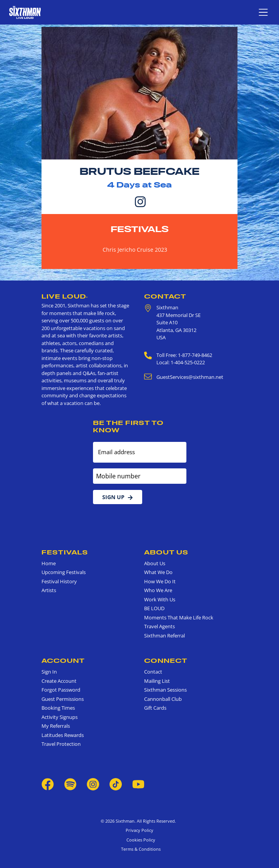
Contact (165, 296)
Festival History (59, 581)
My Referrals (56, 726)
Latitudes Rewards (63, 735)
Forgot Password (61, 690)
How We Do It (160, 581)
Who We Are (158, 590)
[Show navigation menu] (263, 12)
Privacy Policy (139, 830)
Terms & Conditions (140, 849)
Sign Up (118, 497)
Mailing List (157, 681)
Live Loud (65, 296)
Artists (49, 590)
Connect (166, 661)
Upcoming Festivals (64, 572)
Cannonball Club (163, 699)
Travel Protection (61, 744)
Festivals (140, 229)
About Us (166, 552)
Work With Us (160, 599)
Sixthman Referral (164, 636)
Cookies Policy (140, 840)
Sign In (49, 672)
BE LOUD (154, 608)
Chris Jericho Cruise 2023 (135, 250)
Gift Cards (155, 708)
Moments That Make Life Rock (179, 617)
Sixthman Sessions (165, 690)
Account (63, 661)
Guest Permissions (63, 699)
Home (49, 563)
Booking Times (58, 708)
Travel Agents (159, 626)
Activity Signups (60, 717)
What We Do (158, 572)
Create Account (59, 681)
